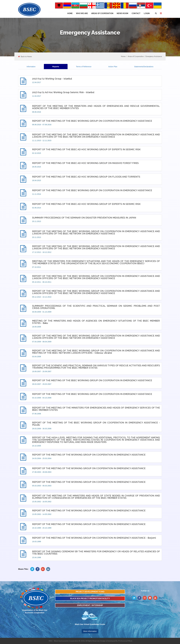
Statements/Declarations (144, 67)
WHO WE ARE (82, 13)
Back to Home (25, 56)
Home (70, 13)
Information (31, 67)
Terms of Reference (84, 67)
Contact (136, 13)
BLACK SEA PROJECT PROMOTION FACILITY (90, 598)
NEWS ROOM (122, 13)
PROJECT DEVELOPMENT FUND (90, 592)
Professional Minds (125, 641)
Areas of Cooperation (102, 13)
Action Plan (113, 67)
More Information (90, 631)
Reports (56, 67)
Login (147, 13)
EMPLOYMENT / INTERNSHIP (90, 605)
